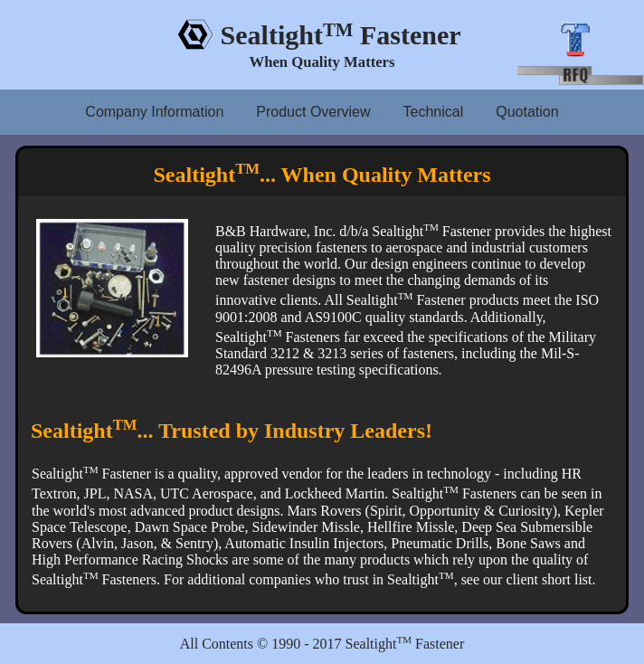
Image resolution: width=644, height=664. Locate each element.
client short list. (550, 579)
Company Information (154, 112)
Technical (434, 112)
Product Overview (313, 112)
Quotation (527, 112)
